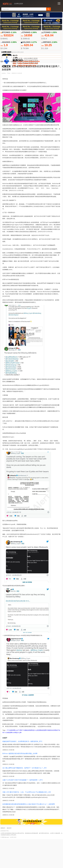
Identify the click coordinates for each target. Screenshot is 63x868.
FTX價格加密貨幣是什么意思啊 (31, 759)
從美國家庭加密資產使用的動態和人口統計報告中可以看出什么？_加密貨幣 (29, 833)
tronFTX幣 (18, 759)
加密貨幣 (12, 759)
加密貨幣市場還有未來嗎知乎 (50, 759)
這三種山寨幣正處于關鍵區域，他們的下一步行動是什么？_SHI (25, 797)
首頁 (2, 90)
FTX (8, 759)
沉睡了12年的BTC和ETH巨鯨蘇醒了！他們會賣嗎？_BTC (23, 809)
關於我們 (9, 857)
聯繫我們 (3, 857)
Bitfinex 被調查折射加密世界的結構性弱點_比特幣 (20, 782)
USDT (7, 90)
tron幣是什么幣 (17, 761)
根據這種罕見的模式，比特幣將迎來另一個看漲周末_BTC (22, 770)
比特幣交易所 (13, 866)
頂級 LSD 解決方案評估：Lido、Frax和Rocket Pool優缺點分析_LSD (27, 821)
